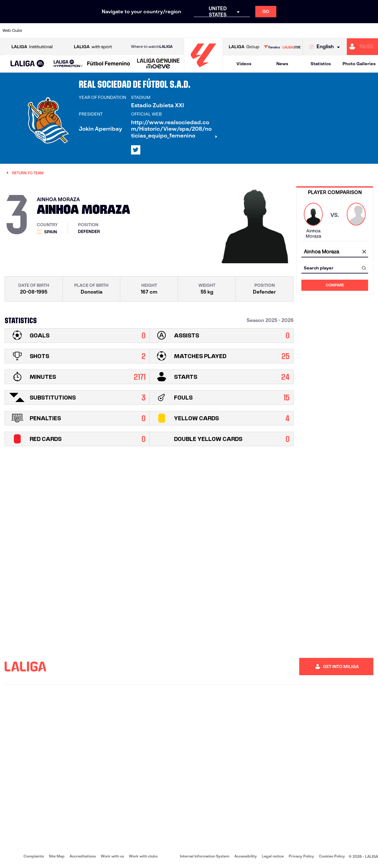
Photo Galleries (359, 64)
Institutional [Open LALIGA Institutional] (32, 47)
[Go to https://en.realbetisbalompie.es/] (265, 31)
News (282, 64)
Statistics (321, 64)
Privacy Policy (301, 856)
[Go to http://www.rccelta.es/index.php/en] (212, 31)
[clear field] (364, 252)
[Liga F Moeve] (109, 64)
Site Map (57, 856)
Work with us (112, 856)
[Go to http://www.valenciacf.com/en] (353, 31)
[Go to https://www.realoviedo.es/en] (300, 31)
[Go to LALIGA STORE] (282, 47)
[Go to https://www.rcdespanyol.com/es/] (229, 31)
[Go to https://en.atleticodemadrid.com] (53, 31)
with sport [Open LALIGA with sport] (93, 47)
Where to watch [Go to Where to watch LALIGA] (152, 47)
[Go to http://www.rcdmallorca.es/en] (247, 31)
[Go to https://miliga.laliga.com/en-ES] (362, 47)
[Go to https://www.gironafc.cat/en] (159, 31)
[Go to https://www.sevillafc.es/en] (335, 31)
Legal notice (273, 856)
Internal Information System (205, 856)
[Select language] (326, 47)
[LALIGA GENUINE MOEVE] (158, 64)
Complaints (34, 856)
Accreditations (83, 856)
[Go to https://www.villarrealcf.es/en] (371, 31)
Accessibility (246, 856)
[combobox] (335, 252)
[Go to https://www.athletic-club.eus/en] (35, 31)
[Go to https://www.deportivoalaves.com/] (88, 31)
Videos (244, 64)
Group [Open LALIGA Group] (244, 47)
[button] (27, 64)
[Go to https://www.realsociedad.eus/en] (318, 31)
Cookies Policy (332, 856)
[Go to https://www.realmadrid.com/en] (282, 31)
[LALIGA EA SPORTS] (27, 64)
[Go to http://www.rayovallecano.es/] (194, 31)
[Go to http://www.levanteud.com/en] (176, 31)
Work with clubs (143, 856)
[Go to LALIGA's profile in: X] (136, 150)
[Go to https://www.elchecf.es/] (106, 31)
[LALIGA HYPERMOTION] (68, 64)
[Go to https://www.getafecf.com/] (141, 31)
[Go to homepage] (203, 70)
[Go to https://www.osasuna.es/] (70, 31)
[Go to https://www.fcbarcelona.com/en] (123, 31)
